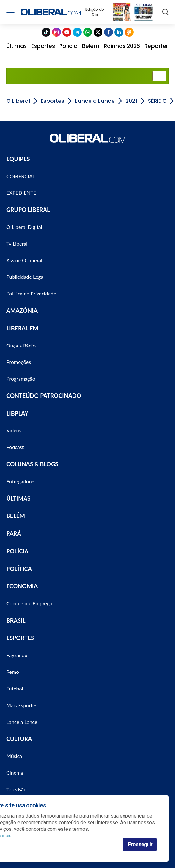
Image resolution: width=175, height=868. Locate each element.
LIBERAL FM (22, 328)
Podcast (15, 447)
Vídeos (14, 430)
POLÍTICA (19, 569)
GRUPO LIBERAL (28, 210)
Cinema (15, 773)
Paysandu (17, 655)
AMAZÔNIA (22, 311)
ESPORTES (20, 638)
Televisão (16, 789)
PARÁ (14, 533)
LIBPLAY (17, 413)
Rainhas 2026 (122, 46)
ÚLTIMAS (18, 498)
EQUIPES (18, 159)
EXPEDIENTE (21, 192)
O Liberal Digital (24, 227)
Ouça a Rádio (21, 345)
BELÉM (16, 516)
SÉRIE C (157, 101)
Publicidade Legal (25, 277)
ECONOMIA (22, 586)
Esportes (43, 46)
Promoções (19, 362)
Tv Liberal (17, 244)
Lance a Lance (95, 101)
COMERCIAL (21, 176)
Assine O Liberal (24, 260)
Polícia (68, 46)
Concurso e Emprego (29, 603)
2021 (131, 101)
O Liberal (18, 101)
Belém (91, 46)
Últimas (17, 46)
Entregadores (21, 481)
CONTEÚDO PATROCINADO (44, 396)
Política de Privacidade (31, 293)
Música (14, 756)
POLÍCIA (17, 551)
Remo (13, 672)
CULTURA (19, 739)
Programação (21, 379)
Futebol (15, 688)
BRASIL (16, 620)
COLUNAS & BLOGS (32, 464)
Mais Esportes (22, 705)
